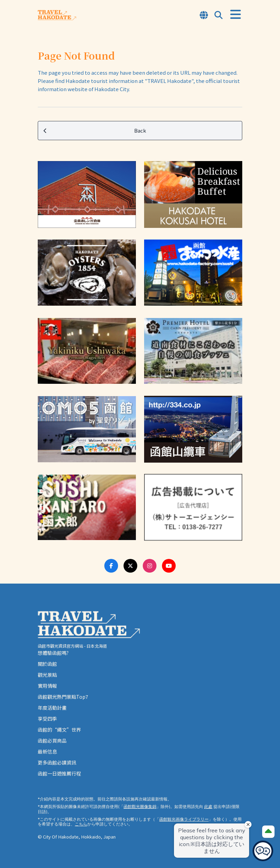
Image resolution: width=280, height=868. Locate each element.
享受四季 (47, 719)
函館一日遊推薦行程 (59, 773)
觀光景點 (47, 675)
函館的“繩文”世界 (59, 730)
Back (95, 131)
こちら (81, 824)
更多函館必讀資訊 (57, 762)
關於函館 (47, 664)
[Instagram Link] (150, 566)
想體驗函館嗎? (53, 653)
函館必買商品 (52, 741)
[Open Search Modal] (219, 16)
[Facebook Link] (111, 566)
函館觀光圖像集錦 (140, 806)
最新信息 (47, 751)
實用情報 (47, 686)
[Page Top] (268, 832)
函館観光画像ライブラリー (184, 819)
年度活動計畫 (52, 708)
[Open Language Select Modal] (204, 16)
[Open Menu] (236, 15)
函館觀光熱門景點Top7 (63, 697)
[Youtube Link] (169, 566)
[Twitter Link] (130, 566)
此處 (208, 806)
